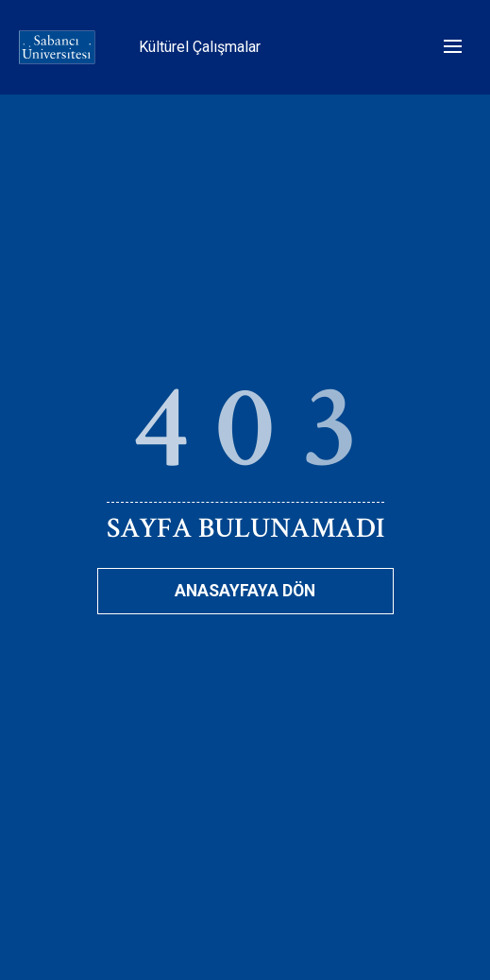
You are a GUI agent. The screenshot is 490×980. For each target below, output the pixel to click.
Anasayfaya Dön (245, 591)
